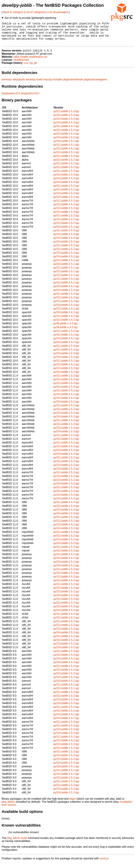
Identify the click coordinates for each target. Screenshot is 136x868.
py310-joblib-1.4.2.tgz (66, 318)
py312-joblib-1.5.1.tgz (66, 154)
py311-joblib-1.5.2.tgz (66, 131)
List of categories (36, 12)
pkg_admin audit (17, 843)
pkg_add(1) (9, 807)
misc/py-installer (53, 85)
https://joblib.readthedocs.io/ (30, 62)
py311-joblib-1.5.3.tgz (66, 116)
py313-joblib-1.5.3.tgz (66, 124)
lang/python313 (11, 99)
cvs (26, 68)
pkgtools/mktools (73, 85)
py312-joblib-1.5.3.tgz (66, 120)
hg (31, 68)
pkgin (72, 804)
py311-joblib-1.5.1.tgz (66, 150)
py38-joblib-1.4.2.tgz (65, 329)
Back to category (13, 12)
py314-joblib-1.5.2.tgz (66, 143)
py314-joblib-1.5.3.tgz (66, 128)
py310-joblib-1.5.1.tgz (66, 146)
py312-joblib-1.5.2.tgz (66, 135)
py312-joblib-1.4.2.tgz (66, 325)
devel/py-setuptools (13, 85)
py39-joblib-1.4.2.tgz (65, 332)
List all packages (58, 12)
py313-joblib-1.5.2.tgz (66, 139)
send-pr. (104, 864)
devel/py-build (34, 85)
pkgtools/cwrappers (96, 85)
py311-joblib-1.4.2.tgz (66, 321)
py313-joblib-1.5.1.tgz (66, 157)
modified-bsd (21, 65)
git (35, 68)
